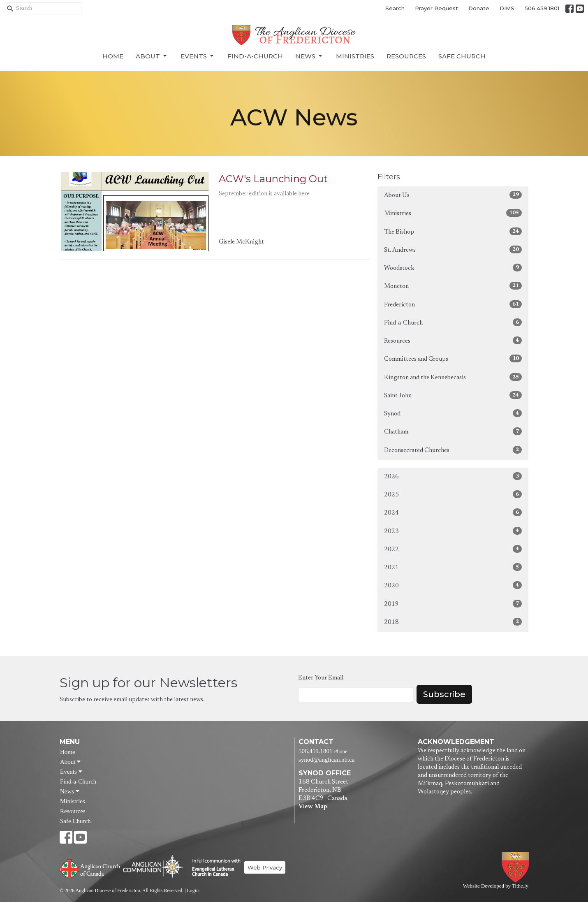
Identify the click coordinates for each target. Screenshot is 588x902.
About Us (453, 195)
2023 (453, 531)
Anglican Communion (153, 866)
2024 (453, 512)
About (152, 56)
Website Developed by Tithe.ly (496, 886)
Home (113, 56)
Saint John (453, 395)
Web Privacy (265, 867)
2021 (453, 567)
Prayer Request (436, 8)
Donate (479, 8)
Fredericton (453, 304)
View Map (313, 807)
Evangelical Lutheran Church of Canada (213, 868)
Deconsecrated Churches (453, 450)
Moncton (453, 286)
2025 (453, 494)
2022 (453, 549)
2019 (453, 604)
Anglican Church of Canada (90, 868)
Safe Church (462, 56)
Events (198, 56)
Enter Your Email (321, 678)
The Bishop (453, 231)
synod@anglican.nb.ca (326, 760)
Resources (406, 56)
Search (395, 8)
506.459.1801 (542, 8)
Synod (453, 413)
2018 (453, 622)
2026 (453, 476)
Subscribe (444, 694)
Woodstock (453, 268)
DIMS (507, 8)
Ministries (355, 56)
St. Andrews (453, 249)
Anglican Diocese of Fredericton (517, 867)
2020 (453, 585)
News (309, 56)
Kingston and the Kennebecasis (453, 377)
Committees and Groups (453, 358)
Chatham (453, 431)
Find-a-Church (255, 56)
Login (193, 890)
